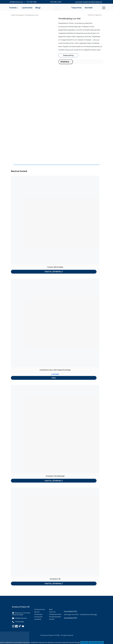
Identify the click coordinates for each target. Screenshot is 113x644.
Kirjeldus (65, 62)
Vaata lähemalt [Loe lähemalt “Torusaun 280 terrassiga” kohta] (54, 272)
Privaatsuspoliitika (55, 617)
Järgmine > (99, 15)
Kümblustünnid (40, 609)
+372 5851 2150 (55, 2)
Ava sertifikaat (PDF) (70, 611)
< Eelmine (90, 15)
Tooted (13, 15)
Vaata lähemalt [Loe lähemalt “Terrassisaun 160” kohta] (54, 584)
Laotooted (38, 619)
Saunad (37, 612)
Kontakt (52, 619)
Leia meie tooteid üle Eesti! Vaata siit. (89, 2)
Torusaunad (38, 617)
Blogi (51, 609)
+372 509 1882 (31, 2)
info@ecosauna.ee (16, 2)
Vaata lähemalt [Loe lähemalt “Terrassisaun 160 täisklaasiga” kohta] (54, 481)
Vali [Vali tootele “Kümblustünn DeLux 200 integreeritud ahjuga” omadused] (54, 378)
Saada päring (68, 55)
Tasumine (52, 612)
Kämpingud (20, 15)
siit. (96, 615)
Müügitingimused (55, 614)
